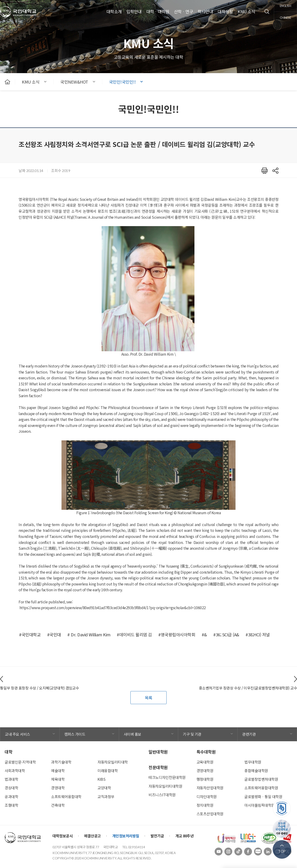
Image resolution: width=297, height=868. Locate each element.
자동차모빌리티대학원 (165, 786)
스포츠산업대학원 (210, 814)
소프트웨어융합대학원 (261, 788)
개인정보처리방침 (126, 836)
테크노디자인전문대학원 (167, 777)
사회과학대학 (15, 770)
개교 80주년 (185, 836)
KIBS (101, 779)
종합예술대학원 (256, 770)
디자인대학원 (207, 796)
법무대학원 (253, 762)
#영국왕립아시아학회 (177, 634)
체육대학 (58, 779)
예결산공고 (92, 836)
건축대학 (58, 805)
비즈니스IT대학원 (162, 795)
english (286, 6)
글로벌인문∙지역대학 (20, 762)
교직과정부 (106, 796)
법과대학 (11, 779)
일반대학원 (158, 752)
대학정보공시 (63, 836)
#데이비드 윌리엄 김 (134, 634)
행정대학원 (205, 779)
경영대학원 (205, 770)
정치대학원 (205, 805)
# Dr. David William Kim (89, 634)
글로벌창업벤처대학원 (261, 779)
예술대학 (58, 770)
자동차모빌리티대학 (113, 762)
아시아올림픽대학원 (260, 805)
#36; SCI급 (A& (226, 634)
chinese (286, 18)
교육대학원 (205, 762)
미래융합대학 (108, 770)
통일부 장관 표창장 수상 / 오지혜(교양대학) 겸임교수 (39, 688)
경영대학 (58, 788)
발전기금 (157, 836)
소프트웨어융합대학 (66, 796)
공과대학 (11, 796)
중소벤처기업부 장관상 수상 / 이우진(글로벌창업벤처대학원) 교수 (248, 688)
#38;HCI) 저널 (258, 634)
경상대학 (11, 788)
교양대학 (104, 788)
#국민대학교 (30, 634)
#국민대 (54, 634)
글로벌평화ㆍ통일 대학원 (263, 796)
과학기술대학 (61, 762)
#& (204, 634)
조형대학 (11, 805)
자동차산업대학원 (210, 788)
